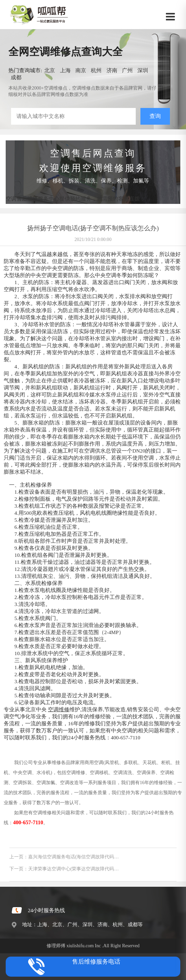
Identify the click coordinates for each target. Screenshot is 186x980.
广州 (127, 70)
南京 (81, 70)
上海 (65, 70)
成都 (16, 77)
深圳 (143, 70)
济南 (112, 70)
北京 (50, 70)
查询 (155, 116)
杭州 (96, 70)
